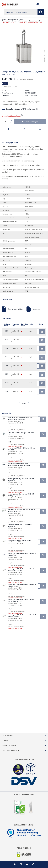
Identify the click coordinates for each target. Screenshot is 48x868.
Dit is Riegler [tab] (7, 736)
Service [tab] (5, 741)
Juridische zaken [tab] (9, 746)
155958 (6, 373)
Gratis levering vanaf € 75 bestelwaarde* (22, 108)
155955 (6, 347)
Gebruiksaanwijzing (15, 308)
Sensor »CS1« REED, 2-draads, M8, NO (20, 539)
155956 (6, 356)
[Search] (41, 12)
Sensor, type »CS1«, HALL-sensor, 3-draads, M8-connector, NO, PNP (21, 599)
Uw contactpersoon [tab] (10, 751)
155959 (6, 382)
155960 (6, 390)
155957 (6, 364)
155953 (6, 330)
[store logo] (10, 4)
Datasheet (36, 308)
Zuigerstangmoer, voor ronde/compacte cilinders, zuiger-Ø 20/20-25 (20, 417)
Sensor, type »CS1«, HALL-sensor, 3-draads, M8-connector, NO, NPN (21, 569)
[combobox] (24, 12)
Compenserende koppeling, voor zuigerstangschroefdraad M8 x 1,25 (19, 463)
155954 (6, 339)
